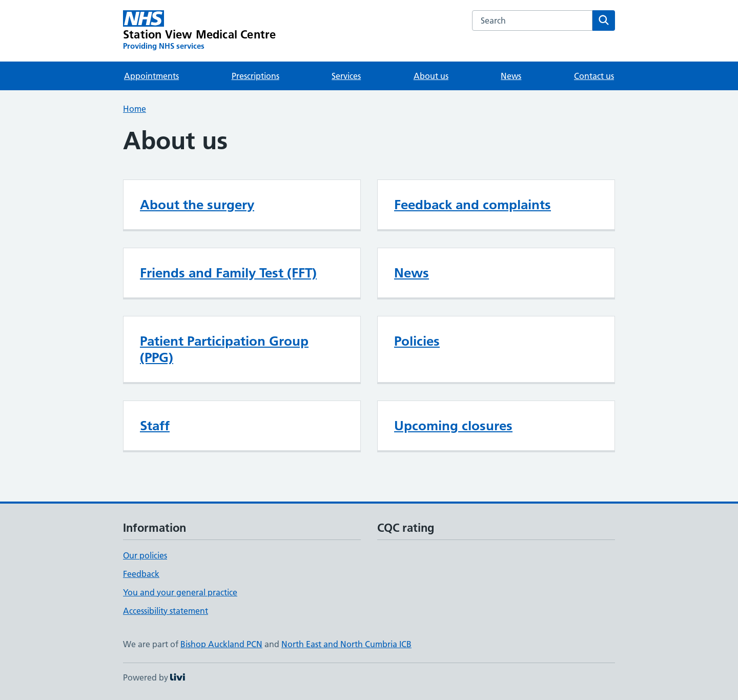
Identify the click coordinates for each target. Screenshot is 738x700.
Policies (417, 341)
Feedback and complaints (473, 205)
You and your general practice (180, 592)
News (511, 76)
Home (135, 109)
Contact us (594, 76)
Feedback (141, 574)
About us (431, 76)
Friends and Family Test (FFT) (228, 273)
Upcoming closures (453, 426)
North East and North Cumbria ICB (346, 644)
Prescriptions (255, 76)
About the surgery (197, 205)
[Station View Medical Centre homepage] (199, 31)
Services (346, 76)
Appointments (151, 76)
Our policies (145, 555)
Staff (155, 426)
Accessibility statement (166, 611)
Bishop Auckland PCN (221, 644)
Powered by (154, 677)
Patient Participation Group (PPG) (224, 349)
